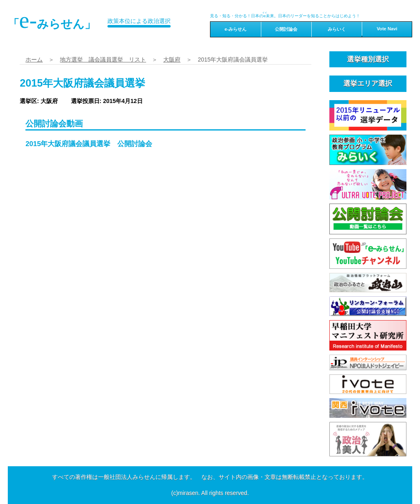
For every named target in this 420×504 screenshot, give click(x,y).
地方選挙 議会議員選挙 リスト (103, 60)
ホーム (34, 60)
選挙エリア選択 (368, 84)
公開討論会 (286, 29)
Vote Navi (387, 29)
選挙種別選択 (368, 59)
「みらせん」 (52, 20)
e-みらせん (235, 29)
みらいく (337, 29)
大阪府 (172, 60)
